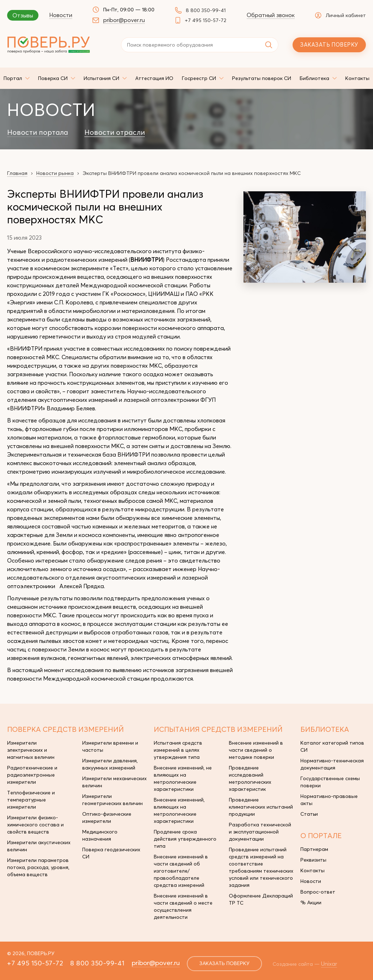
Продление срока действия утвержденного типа (185, 839)
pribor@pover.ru (124, 20)
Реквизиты (313, 860)
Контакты (312, 870)
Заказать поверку (329, 45)
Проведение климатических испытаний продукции (261, 807)
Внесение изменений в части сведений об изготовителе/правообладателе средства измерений (181, 871)
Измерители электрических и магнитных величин (31, 750)
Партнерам (314, 849)
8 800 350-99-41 (206, 10)
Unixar (329, 964)
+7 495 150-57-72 (206, 20)
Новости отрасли (115, 132)
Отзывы (23, 15)
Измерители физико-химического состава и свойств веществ (35, 825)
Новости (61, 15)
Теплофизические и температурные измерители (31, 800)
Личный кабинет (340, 15)
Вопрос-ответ (318, 892)
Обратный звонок (271, 15)
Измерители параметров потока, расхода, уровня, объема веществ (38, 867)
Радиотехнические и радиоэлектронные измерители (32, 775)
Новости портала (38, 132)
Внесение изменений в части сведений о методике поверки (256, 750)
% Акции (311, 902)
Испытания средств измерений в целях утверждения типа (178, 750)
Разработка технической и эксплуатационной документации (260, 832)
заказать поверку (224, 964)
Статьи (309, 814)
